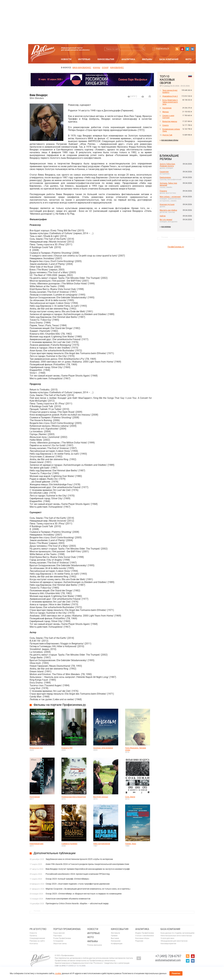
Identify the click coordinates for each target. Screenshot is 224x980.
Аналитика (128, 59)
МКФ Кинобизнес (82, 68)
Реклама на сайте (37, 941)
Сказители (164, 172)
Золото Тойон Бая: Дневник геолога (168, 165)
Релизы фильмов (95, 945)
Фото (188, 59)
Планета (163, 191)
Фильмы (147, 59)
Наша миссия (59, 933)
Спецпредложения (37, 938)
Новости (66, 59)
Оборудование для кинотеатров (174, 941)
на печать (143, 97)
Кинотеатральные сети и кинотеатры (176, 936)
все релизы (166, 227)
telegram (187, 49)
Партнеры (58, 936)
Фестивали (115, 933)
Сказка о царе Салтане (168, 117)
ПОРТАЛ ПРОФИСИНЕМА (67, 929)
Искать (143, 49)
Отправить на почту (150, 96)
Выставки (115, 938)
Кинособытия (106, 59)
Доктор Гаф (167, 135)
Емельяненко (165, 177)
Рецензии (139, 941)
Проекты (33, 936)
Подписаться (162, 49)
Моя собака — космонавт (170, 197)
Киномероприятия (168, 944)
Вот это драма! (166, 220)
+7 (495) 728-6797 (168, 956)
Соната (165, 125)
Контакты (34, 944)
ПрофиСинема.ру (176, 247)
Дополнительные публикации (55, 853)
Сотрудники (58, 941)
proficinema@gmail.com (168, 960)
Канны (97, 68)
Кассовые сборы (142, 938)
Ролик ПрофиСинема (62, 938)
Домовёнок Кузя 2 (170, 96)
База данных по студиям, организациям (177, 933)
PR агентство (38, 929)
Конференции (117, 944)
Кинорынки (116, 941)
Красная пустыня (167, 204)
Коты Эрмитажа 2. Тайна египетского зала (170, 102)
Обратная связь (60, 944)
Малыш (166, 112)
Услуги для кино (167, 938)
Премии (114, 936)
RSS (177, 49)
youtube (182, 49)
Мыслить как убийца (168, 210)
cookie (58, 973)
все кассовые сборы (170, 140)
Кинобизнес (117, 68)
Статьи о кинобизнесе (144, 936)
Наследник (167, 108)
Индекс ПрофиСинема (145, 933)
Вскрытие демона (170, 121)
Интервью (84, 59)
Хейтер (163, 216)
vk (192, 49)
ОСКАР (105, 68)
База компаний (169, 59)
